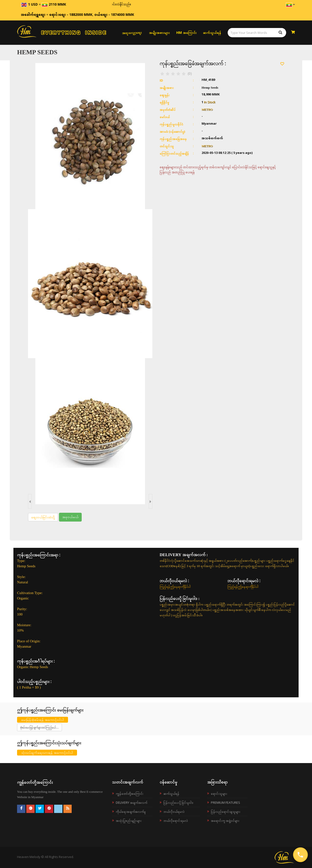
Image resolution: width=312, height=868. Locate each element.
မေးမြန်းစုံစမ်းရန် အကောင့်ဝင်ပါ (43, 720)
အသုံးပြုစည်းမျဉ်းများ (129, 821)
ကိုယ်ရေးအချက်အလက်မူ (131, 812)
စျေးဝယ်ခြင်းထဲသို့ (43, 517)
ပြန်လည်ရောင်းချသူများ (226, 812)
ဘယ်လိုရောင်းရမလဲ (176, 821)
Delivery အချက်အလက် (132, 803)
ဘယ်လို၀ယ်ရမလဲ (174, 812)
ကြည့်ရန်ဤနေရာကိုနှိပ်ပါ (175, 587)
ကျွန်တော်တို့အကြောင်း (130, 793)
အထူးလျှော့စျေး (132, 33)
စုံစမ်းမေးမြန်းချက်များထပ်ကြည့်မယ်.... (39, 727)
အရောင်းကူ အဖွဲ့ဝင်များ (225, 821)
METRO (207, 109)
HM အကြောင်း (186, 33)
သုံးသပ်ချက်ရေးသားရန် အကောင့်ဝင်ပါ (47, 752)
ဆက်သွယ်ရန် (212, 33)
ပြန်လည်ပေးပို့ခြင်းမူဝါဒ (178, 803)
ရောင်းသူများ (219, 793)
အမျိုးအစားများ (159, 33)
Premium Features (225, 803)
